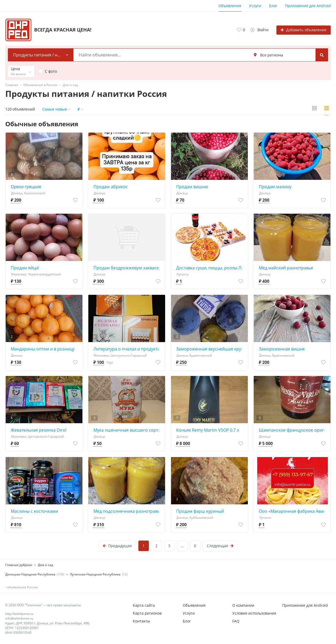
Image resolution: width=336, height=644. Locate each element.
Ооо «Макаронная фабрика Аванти (293, 511)
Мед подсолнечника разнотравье (128, 511)
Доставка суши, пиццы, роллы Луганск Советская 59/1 (211, 268)
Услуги (255, 6)
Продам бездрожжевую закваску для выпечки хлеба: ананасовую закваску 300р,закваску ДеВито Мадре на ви (128, 268)
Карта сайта (144, 605)
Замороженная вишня (282, 349)
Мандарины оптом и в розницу (43, 349)
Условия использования (254, 613)
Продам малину (275, 187)
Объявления (230, 6)
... (182, 546)
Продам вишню (192, 187)
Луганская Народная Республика (95, 574)
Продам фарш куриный (200, 511)
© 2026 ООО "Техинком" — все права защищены (43, 605)
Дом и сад (45, 565)
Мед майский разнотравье (286, 268)
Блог (273, 6)
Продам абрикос (111, 187)
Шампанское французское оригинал (293, 430)
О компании (243, 605)
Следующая (220, 546)
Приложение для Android (308, 6)
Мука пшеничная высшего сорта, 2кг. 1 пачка (128, 430)
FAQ (236, 621)
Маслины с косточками (34, 511)
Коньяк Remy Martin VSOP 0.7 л (208, 430)
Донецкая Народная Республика (30, 574)
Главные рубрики (19, 565)
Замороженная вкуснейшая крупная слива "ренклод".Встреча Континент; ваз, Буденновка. (211, 349)
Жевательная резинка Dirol (39, 430)
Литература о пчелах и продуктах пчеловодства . (128, 349)
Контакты (141, 621)
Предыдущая (117, 546)
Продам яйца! (25, 268)
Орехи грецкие (26, 187)
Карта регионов (147, 613)
